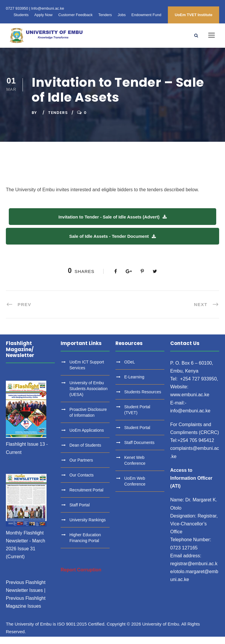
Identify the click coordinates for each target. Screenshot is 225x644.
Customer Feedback (75, 15)
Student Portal (137, 435)
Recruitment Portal (86, 497)
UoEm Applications (87, 437)
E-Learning (134, 384)
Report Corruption (81, 577)
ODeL (130, 369)
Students (21, 15)
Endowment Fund (146, 15)
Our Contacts (81, 482)
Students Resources (143, 399)
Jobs (121, 15)
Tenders (105, 15)
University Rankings (88, 527)
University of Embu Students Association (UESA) (88, 396)
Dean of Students (85, 452)
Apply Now (43, 15)
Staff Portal (80, 512)
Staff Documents (139, 450)
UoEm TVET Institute (194, 15)
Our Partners (81, 467)
